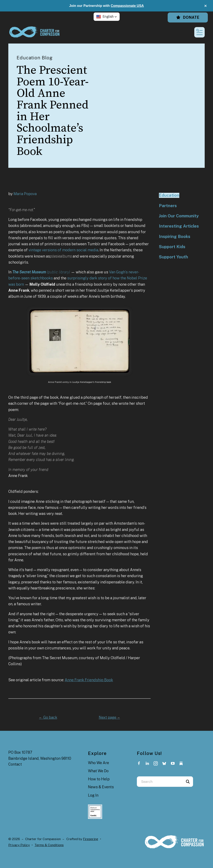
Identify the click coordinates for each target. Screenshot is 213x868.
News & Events (101, 787)
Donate (188, 17)
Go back (48, 717)
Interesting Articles (179, 226)
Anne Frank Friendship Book (89, 680)
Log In (93, 795)
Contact (15, 764)
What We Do (98, 771)
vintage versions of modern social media (63, 250)
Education (169, 195)
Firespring (91, 839)
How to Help (99, 779)
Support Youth (173, 257)
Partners (168, 206)
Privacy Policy (19, 845)
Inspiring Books (175, 237)
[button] (206, 6)
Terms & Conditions (49, 845)
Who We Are (98, 763)
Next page (109, 717)
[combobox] (160, 782)
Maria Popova (25, 194)
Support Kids (172, 247)
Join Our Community (179, 216)
